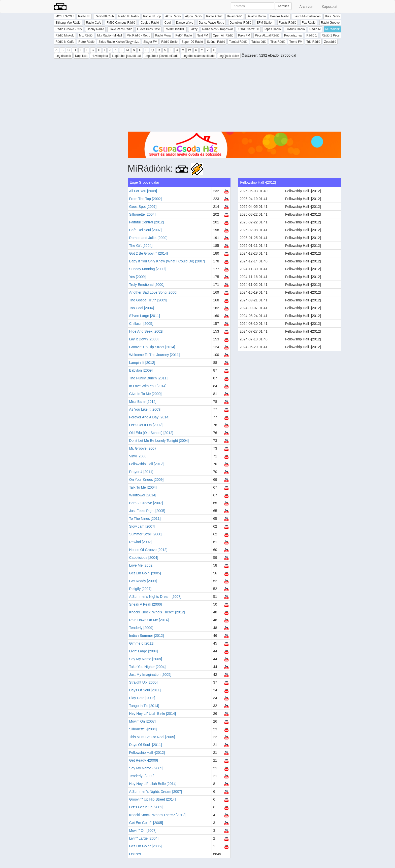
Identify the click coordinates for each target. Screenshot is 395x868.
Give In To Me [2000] (145, 394)
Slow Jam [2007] (142, 526)
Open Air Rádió (223, 35)
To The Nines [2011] (145, 519)
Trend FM (296, 42)
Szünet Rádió (216, 42)
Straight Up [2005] (143, 682)
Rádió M (315, 29)
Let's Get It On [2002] (146, 425)
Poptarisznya (293, 35)
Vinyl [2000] (138, 456)
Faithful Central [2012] (147, 222)
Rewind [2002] (141, 542)
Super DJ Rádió (192, 42)
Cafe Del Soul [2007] (145, 230)
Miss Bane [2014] (143, 402)
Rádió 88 (84, 16)
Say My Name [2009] (146, 659)
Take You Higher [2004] (147, 667)
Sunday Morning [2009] (147, 269)
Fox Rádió (309, 23)
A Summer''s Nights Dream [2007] (156, 792)
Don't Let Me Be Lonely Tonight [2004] (159, 441)
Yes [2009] (138, 277)
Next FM (202, 35)
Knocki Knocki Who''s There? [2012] (157, 815)
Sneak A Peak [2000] (146, 604)
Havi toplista (100, 56)
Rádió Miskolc (65, 35)
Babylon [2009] (141, 370)
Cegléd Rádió (150, 23)
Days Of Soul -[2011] (146, 745)
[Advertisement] (235, 96)
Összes (135, 854)
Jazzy (194, 29)
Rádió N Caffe (65, 42)
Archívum (307, 7)
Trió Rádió (313, 42)
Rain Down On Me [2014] (149, 620)
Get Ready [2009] (143, 581)
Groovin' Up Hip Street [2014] (152, 347)
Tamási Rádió (238, 42)
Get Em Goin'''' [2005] (146, 823)
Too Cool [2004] (142, 308)
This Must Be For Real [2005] (152, 737)
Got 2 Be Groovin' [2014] (149, 253)
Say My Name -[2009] (146, 768)
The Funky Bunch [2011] (149, 378)
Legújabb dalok (229, 56)
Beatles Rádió (280, 16)
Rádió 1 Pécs (331, 35)
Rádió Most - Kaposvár (218, 29)
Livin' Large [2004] (144, 651)
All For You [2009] (143, 191)
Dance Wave (185, 23)
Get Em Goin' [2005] (145, 573)
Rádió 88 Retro (128, 16)
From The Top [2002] (145, 199)
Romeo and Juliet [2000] (148, 238)
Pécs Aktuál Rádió (267, 35)
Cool (168, 23)
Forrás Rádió (288, 23)
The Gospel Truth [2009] (148, 300)
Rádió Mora (163, 35)
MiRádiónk (332, 29)
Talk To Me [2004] (143, 487)
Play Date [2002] (142, 698)
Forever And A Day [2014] (149, 417)
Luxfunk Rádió (295, 29)
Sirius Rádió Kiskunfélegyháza (119, 42)
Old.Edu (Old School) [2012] (151, 433)
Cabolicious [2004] (144, 558)
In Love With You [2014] (148, 386)
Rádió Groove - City (69, 29)
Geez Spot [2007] (143, 207)
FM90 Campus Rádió (121, 23)
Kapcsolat (330, 7)
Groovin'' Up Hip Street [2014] (153, 799)
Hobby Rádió (95, 29)
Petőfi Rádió (184, 35)
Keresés (283, 6)
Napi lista (81, 56)
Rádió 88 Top (152, 16)
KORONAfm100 (248, 29)
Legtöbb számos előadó (198, 56)
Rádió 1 (311, 35)
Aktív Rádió (173, 16)
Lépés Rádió (272, 29)
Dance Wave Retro (211, 23)
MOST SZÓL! (64, 16)
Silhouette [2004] (142, 214)
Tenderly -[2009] (142, 776)
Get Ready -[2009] (144, 760)
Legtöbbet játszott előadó (161, 56)
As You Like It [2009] (145, 409)
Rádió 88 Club (104, 16)
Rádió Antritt (214, 16)
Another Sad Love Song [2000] (153, 292)
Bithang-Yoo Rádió (68, 23)
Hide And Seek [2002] (146, 331)
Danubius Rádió (240, 23)
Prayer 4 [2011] (141, 472)
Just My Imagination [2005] (150, 675)
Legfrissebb (63, 56)
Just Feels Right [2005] (147, 511)
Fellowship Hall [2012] (146, 464)
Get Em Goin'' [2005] (145, 846)
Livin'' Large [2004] (144, 838)
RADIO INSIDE (175, 29)
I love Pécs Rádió (121, 29)
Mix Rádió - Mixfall (110, 35)
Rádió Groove (330, 23)
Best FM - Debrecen (307, 16)
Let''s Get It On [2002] (146, 807)
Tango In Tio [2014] (144, 706)
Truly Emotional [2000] (147, 285)
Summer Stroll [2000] (146, 534)
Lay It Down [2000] (144, 339)
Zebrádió (330, 42)
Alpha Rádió (193, 16)
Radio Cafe (93, 23)
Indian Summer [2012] (147, 636)
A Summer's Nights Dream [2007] (155, 597)
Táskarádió (259, 42)
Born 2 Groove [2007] (146, 503)
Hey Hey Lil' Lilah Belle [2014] (153, 714)
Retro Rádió (86, 42)
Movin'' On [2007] (143, 831)
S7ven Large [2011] (145, 316)
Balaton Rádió (256, 16)
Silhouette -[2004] (143, 729)
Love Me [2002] (141, 565)
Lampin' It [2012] (142, 363)
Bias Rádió (332, 16)
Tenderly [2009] (141, 628)
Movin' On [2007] (142, 721)
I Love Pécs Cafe (149, 29)
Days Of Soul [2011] (145, 690)
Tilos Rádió (278, 42)
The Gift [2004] (141, 246)
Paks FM (244, 35)
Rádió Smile (169, 42)
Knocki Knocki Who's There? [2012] (157, 612)
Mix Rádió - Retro (138, 35)
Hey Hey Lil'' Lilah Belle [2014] (153, 784)
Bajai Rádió (235, 16)
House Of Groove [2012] (148, 550)
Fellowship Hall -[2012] (147, 753)
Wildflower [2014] (143, 495)
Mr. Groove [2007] (143, 448)
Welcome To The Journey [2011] (155, 355)
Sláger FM (150, 42)
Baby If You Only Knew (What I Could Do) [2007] (167, 261)
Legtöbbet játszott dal (126, 56)
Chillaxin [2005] (141, 324)
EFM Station (265, 23)
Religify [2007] (140, 589)
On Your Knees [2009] (146, 480)
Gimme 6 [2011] (142, 643)
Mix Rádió (86, 35)
